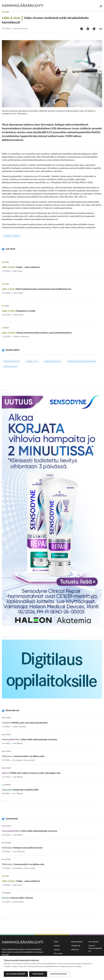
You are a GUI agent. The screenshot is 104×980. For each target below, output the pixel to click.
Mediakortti (76, 946)
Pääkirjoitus (12, 362)
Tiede (56, 942)
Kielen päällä (53, 362)
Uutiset (57, 946)
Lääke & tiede (12, 236)
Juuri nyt (32, 362)
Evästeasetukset (59, 974)
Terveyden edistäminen (82, 362)
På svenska (58, 954)
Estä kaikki (38, 974)
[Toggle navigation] (101, 6)
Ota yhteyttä (94, 942)
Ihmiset (57, 950)
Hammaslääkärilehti (23, 6)
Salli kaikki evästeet (16, 974)
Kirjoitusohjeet (77, 942)
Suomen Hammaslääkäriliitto (95, 948)
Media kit (75, 950)
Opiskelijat (11, 367)
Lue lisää (78, 967)
